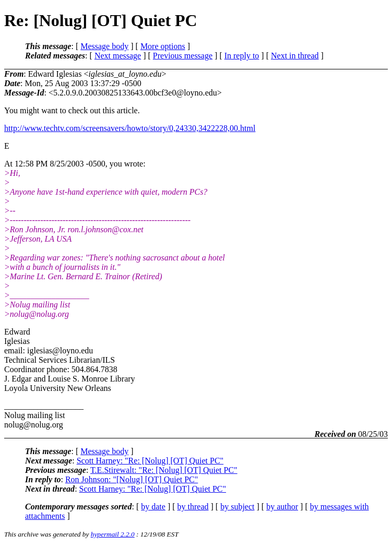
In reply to (242, 56)
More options (163, 46)
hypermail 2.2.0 (113, 534)
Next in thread (295, 56)
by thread (193, 507)
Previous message (183, 56)
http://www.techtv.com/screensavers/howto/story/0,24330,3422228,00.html (130, 128)
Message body (104, 46)
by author (282, 507)
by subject (237, 507)
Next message (118, 56)
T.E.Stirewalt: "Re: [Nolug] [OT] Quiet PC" (164, 470)
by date (153, 507)
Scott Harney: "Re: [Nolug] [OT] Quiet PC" (150, 461)
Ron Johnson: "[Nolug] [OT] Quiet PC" (132, 479)
